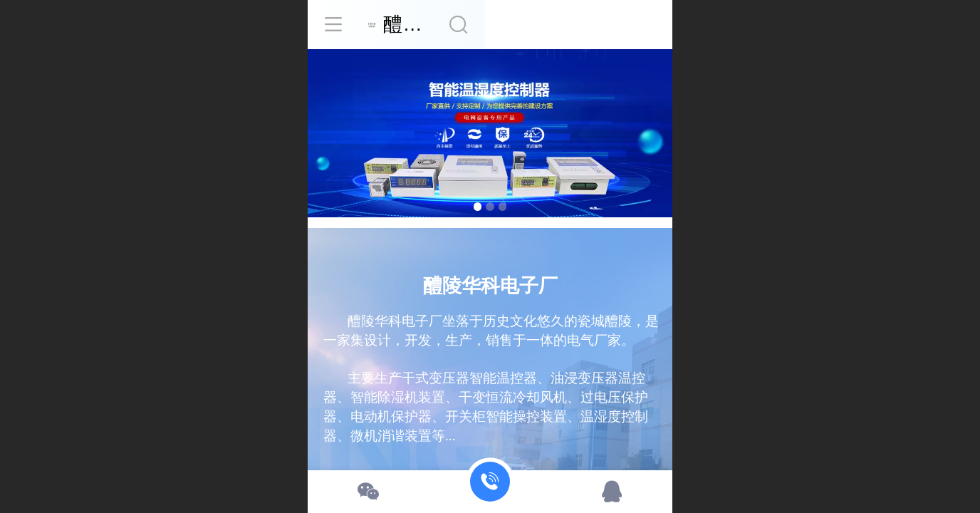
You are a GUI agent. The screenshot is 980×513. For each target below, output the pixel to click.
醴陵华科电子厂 (511, 24)
